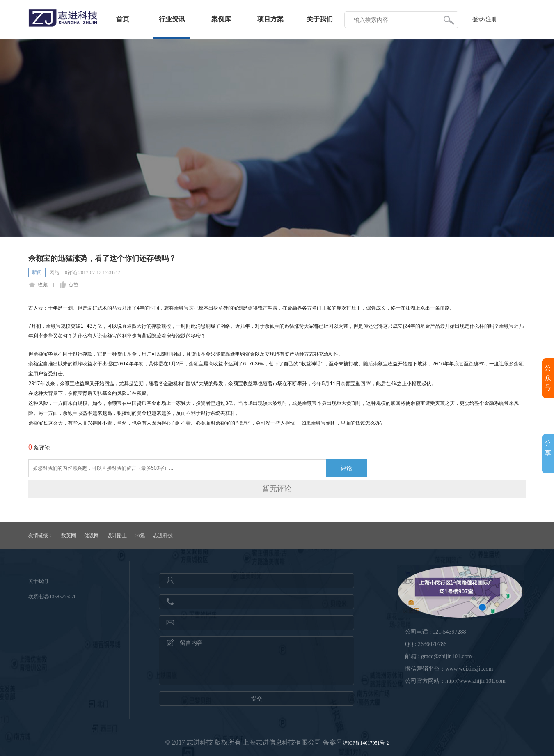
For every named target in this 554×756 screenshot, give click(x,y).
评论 (346, 468)
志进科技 (163, 535)
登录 (478, 20)
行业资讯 (172, 19)
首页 (123, 19)
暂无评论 (277, 489)
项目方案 (270, 19)
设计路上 (117, 535)
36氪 (140, 535)
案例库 (221, 19)
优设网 (92, 535)
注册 (491, 20)
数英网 (69, 535)
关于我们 (320, 19)
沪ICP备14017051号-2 (366, 743)
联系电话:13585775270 (52, 597)
